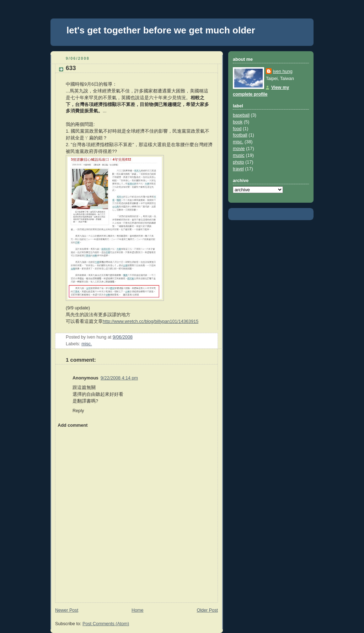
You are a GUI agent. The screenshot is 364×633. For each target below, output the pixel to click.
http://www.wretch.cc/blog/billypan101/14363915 (151, 321)
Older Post (207, 610)
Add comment (73, 425)
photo (239, 162)
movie (239, 149)
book (238, 122)
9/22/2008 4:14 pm (119, 378)
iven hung (283, 71)
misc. (87, 344)
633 (71, 68)
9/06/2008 (123, 337)
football (240, 135)
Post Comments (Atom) (106, 624)
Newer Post (67, 610)
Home (138, 610)
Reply (78, 411)
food (237, 129)
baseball (241, 115)
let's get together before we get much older (161, 30)
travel (238, 169)
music (239, 155)
